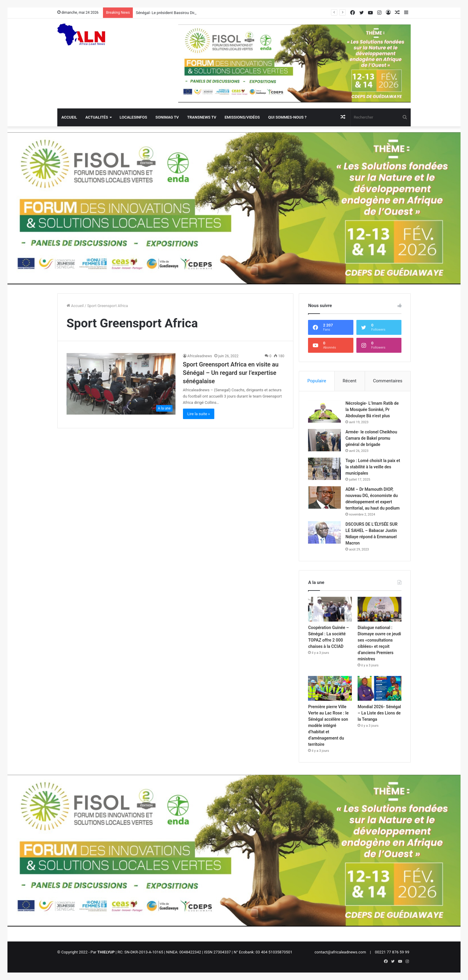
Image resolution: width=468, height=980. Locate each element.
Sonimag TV (167, 117)
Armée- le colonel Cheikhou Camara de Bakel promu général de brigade (371, 438)
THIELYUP (106, 952)
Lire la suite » (199, 414)
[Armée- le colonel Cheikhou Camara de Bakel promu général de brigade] (324, 440)
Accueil (69, 117)
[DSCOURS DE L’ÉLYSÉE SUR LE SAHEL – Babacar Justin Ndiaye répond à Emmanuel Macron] (324, 532)
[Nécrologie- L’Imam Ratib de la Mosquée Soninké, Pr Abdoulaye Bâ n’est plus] (324, 411)
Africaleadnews (200, 356)
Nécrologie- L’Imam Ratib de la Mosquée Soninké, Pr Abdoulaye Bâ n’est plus (372, 410)
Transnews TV (202, 117)
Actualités (97, 117)
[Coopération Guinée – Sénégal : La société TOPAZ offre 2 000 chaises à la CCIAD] (330, 609)
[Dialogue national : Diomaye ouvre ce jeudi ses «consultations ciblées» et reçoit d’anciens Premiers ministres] (380, 609)
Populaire (317, 381)
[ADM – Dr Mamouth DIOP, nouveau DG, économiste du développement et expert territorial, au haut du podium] (324, 497)
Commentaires (388, 381)
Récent (350, 381)
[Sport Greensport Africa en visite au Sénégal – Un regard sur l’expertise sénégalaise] (121, 384)
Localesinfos (133, 117)
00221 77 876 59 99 (392, 952)
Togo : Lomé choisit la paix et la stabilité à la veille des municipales (373, 467)
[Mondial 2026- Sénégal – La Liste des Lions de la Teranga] (380, 688)
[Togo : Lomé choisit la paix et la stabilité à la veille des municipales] (324, 469)
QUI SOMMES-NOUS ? (287, 117)
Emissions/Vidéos (242, 117)
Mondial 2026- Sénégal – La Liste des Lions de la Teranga (379, 713)
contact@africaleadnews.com (340, 952)
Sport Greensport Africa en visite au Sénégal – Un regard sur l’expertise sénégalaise (231, 373)
